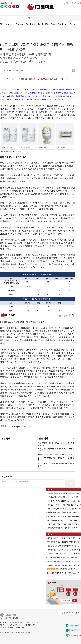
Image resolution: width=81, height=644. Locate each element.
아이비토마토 (40, 7)
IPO (47, 24)
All (1, 24)
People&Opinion (59, 24)
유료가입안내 (77, 3)
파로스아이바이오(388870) (33, 106)
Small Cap (31, 24)
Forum (73, 24)
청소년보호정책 (12, 618)
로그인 (66, 3)
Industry (9, 24)
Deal (40, 24)
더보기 (73, 438)
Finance (20, 24)
